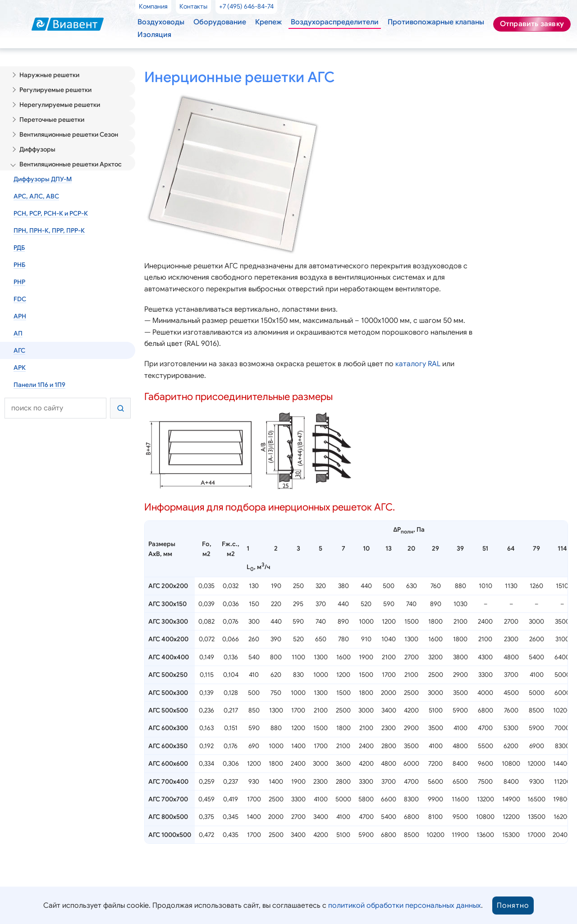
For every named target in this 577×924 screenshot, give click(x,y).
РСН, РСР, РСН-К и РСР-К (52, 204)
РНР (20, 269)
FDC (20, 285)
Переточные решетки (50, 115)
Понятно (508, 906)
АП (18, 317)
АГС (19, 334)
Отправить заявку (532, 24)
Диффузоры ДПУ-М (42, 171)
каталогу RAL (408, 386)
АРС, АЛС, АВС (36, 188)
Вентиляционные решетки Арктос (69, 157)
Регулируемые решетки (54, 87)
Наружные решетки (48, 74)
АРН (20, 301)
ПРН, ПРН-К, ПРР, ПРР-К (50, 220)
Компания (153, 6)
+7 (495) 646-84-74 (246, 6)
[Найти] (120, 389)
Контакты (193, 6)
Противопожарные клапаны (420, 21)
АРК (20, 350)
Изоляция (154, 34)
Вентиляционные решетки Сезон (67, 129)
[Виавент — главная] (68, 24)
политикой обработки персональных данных (402, 906)
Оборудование (215, 21)
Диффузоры (37, 143)
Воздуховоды (160, 21)
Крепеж (261, 21)
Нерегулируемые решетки (57, 101)
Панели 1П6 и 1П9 (41, 366)
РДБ (20, 236)
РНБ (20, 253)
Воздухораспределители (324, 21)
